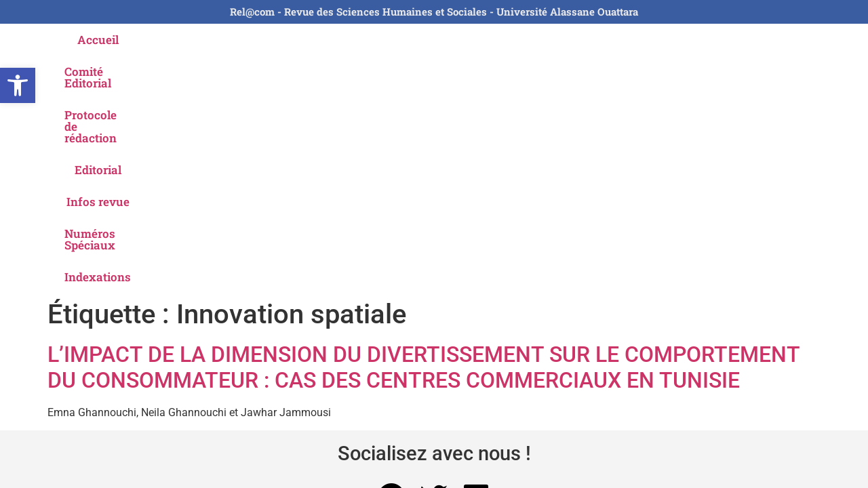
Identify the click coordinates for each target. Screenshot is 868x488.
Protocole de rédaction (338, 40)
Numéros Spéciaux (623, 40)
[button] (18, 85)
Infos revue (518, 40)
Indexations (728, 40)
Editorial (443, 40)
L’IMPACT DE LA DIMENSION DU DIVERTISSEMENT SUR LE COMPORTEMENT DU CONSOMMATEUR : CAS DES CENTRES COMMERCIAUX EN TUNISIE (423, 130)
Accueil (127, 40)
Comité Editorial (212, 40)
